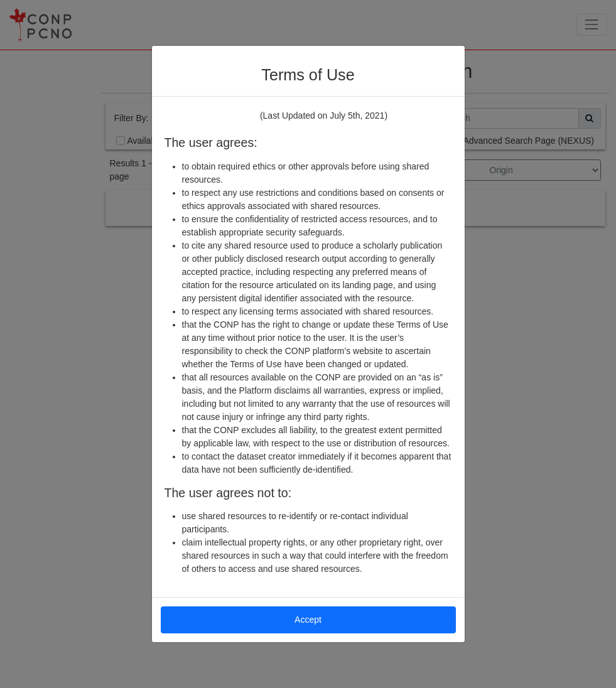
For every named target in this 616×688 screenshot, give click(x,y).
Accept (308, 620)
